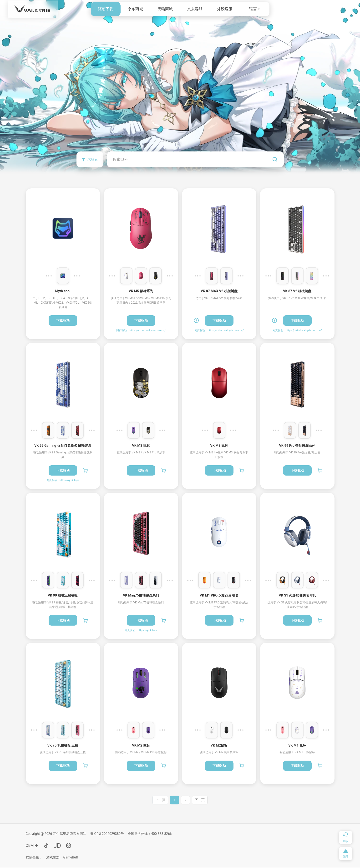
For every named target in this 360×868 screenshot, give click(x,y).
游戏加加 (53, 858)
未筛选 (91, 159)
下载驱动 (63, 321)
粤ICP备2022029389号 (107, 834)
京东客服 (195, 9)
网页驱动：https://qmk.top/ (63, 480)
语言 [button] (253, 9)
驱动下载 (106, 9)
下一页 (200, 800)
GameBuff (71, 858)
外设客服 (225, 9)
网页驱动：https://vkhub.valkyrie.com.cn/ (141, 330)
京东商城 (135, 9)
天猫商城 (165, 9)
